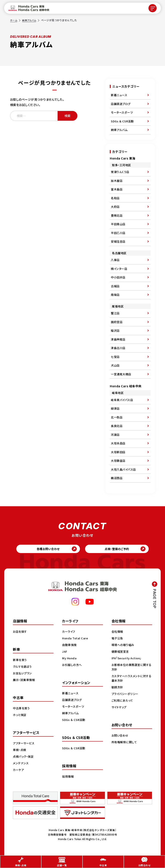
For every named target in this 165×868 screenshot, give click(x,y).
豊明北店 (117, 215)
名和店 (115, 198)
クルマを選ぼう (23, 667)
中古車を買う (22, 709)
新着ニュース (119, 95)
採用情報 (68, 777)
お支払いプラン (23, 674)
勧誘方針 (118, 688)
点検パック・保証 (24, 757)
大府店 (115, 207)
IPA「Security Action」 (128, 659)
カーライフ (69, 632)
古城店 (115, 286)
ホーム (14, 20)
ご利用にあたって (123, 701)
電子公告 (118, 639)
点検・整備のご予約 (119, 549)
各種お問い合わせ (46, 549)
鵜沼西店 (117, 478)
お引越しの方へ (73, 666)
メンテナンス (21, 764)
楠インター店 (119, 269)
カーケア (19, 771)
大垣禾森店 (118, 443)
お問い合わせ (121, 736)
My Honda (70, 659)
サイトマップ (120, 708)
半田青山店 (118, 224)
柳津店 (115, 408)
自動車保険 (70, 646)
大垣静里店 (118, 461)
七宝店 (115, 357)
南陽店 (115, 295)
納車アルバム (30, 20)
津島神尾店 (118, 339)
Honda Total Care (76, 639)
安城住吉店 (118, 241)
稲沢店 (115, 331)
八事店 (115, 260)
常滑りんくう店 (120, 172)
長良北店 (117, 426)
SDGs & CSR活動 (122, 121)
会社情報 (118, 632)
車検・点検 (20, 751)
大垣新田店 (118, 452)
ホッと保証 (20, 716)
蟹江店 (115, 313)
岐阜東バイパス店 (122, 400)
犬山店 (115, 365)
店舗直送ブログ (121, 104)
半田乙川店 (118, 233)
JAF (65, 652)
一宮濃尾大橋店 (121, 374)
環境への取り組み (124, 646)
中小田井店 (118, 277)
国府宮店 (117, 322)
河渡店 (115, 435)
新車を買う (20, 661)
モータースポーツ (122, 112)
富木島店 (117, 189)
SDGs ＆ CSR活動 (74, 721)
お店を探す (20, 632)
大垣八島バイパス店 (123, 469)
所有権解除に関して (125, 743)
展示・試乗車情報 (25, 681)
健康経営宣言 (121, 652)
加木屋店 (117, 181)
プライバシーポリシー (126, 695)
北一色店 (117, 417)
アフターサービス (24, 744)
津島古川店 (118, 348)
